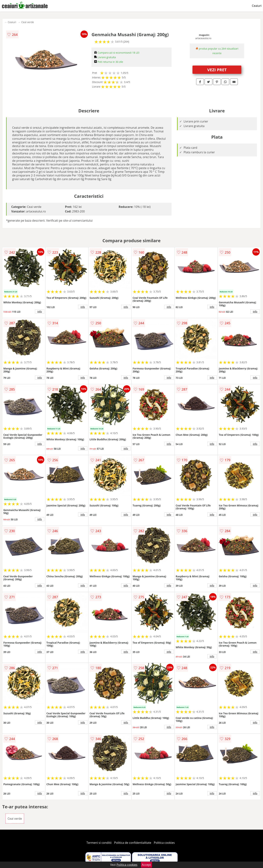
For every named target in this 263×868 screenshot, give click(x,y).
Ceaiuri (257, 6)
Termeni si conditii (99, 843)
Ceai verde (28, 22)
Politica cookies (164, 843)
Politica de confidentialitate (133, 843)
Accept (146, 865)
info (40, 311)
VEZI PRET (217, 70)
